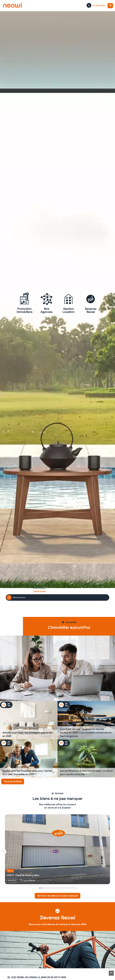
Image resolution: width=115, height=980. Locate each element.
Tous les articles (13, 781)
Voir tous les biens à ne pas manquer (57, 896)
